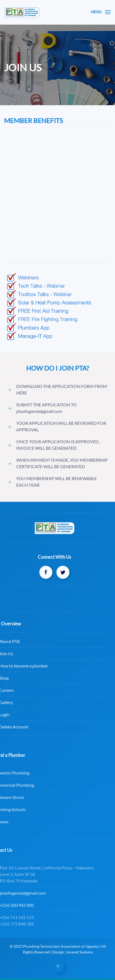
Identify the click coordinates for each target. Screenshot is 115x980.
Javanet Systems (82, 952)
